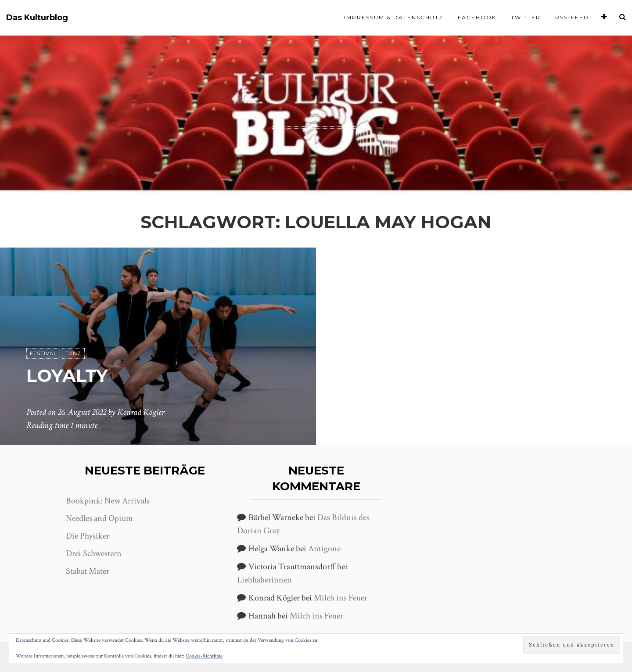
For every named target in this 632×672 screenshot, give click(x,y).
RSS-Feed (572, 17)
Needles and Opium (99, 518)
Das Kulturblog (37, 18)
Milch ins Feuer (341, 598)
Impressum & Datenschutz (394, 17)
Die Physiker (88, 536)
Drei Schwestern (94, 553)
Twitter (526, 17)
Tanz (73, 353)
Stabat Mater (88, 571)
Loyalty (67, 376)
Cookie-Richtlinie (204, 656)
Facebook (477, 17)
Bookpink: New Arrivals (108, 501)
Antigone (324, 549)
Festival (43, 353)
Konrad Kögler (141, 412)
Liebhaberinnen (264, 580)
